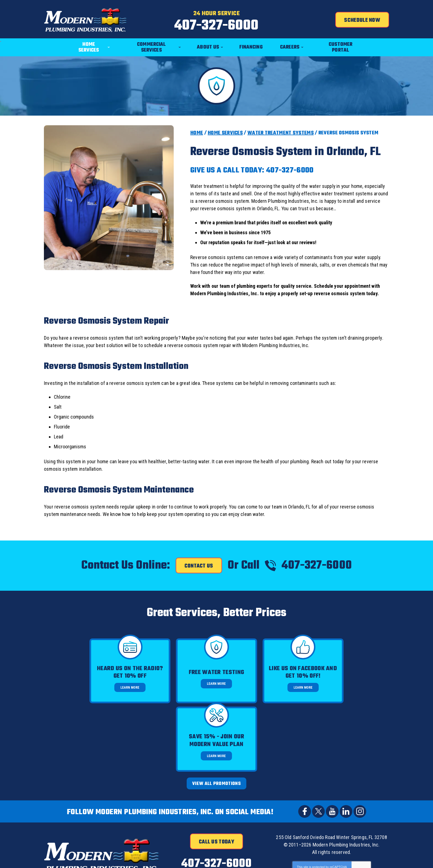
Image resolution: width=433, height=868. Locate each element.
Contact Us (199, 566)
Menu (0, 35)
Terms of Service (335, 804)
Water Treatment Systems (281, 133)
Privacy (357, 808)
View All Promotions (216, 715)
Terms (366, 808)
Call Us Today (216, 774)
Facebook (305, 743)
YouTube (332, 743)
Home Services (225, 133)
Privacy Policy (315, 804)
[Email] (308, 835)
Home (197, 133)
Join (376, 835)
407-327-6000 (216, 26)
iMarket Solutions (300, 859)
